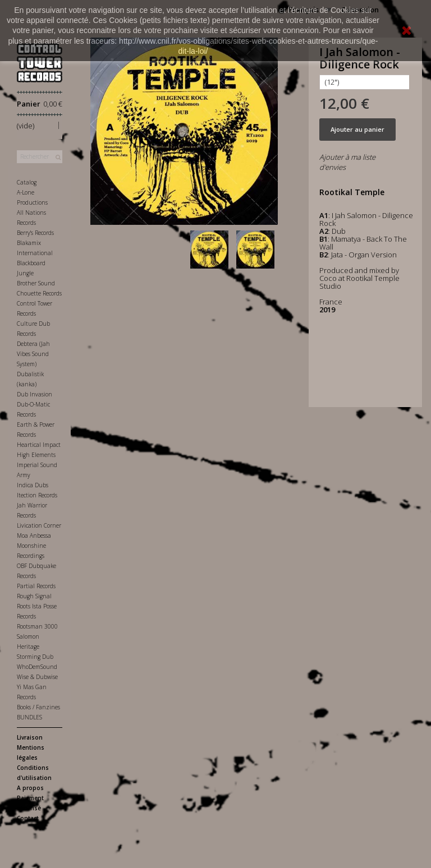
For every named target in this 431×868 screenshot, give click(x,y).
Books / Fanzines (38, 707)
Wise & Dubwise (37, 677)
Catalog (27, 182)
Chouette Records (39, 293)
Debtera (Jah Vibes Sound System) (33, 354)
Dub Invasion (35, 394)
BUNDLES (29, 717)
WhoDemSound (37, 667)
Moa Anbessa (34, 535)
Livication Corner (39, 525)
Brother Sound (36, 283)
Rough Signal (34, 596)
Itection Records (37, 495)
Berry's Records (35, 233)
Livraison (30, 737)
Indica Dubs (33, 485)
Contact (28, 818)
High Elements (36, 455)
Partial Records (36, 586)
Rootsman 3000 (37, 626)
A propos (30, 788)
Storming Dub (35, 657)
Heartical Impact (39, 445)
